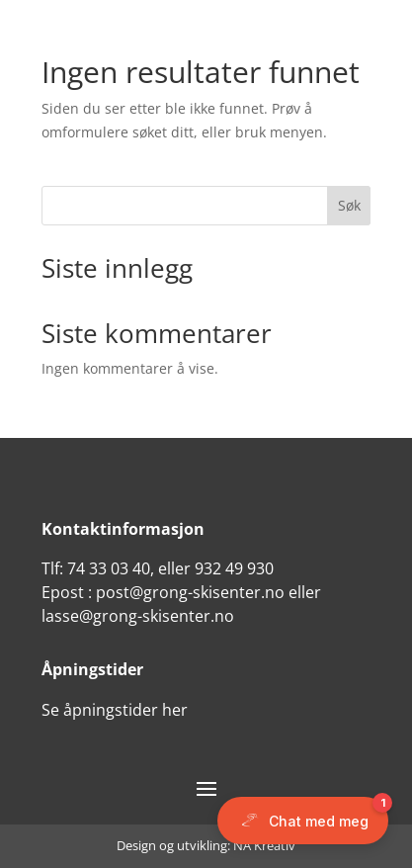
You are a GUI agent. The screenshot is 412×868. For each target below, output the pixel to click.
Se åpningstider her (115, 710)
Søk (349, 205)
